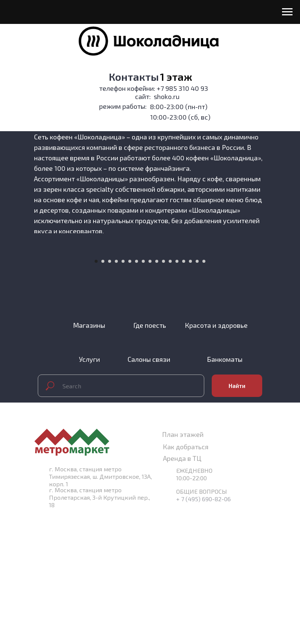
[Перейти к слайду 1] (96, 390)
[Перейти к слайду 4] (116, 390)
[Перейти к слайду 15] (190, 390)
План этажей (183, 563)
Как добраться (186, 575)
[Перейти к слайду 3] (110, 390)
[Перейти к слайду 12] (170, 390)
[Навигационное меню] (287, 12)
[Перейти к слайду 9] (150, 390)
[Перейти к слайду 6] (130, 390)
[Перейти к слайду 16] (197, 390)
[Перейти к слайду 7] (137, 390)
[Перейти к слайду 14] (184, 390)
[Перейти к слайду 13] (177, 390)
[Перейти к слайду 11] (163, 390)
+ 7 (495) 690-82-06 (203, 627)
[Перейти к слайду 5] (123, 390)
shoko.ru (167, 96)
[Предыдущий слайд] (15, 314)
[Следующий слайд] (285, 314)
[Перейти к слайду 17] (204, 390)
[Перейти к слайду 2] (103, 390)
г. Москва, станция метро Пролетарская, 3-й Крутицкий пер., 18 (100, 626)
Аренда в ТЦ (182, 587)
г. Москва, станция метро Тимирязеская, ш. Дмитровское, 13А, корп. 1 (100, 605)
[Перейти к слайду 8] (143, 390)
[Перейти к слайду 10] (157, 390)
